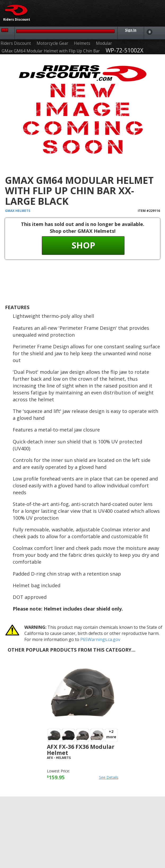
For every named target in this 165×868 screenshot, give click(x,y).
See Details (109, 777)
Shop (83, 245)
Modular (104, 43)
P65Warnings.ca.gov (100, 639)
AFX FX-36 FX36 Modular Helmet (81, 750)
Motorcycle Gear (52, 43)
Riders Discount (16, 43)
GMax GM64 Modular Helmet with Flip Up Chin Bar (51, 51)
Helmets (82, 43)
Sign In (131, 30)
